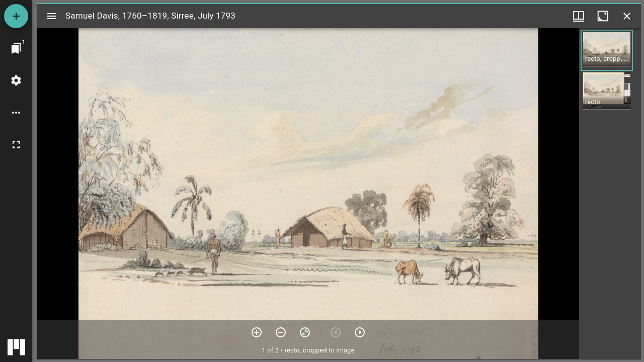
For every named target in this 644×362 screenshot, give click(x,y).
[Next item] (360, 332)
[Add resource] (16, 16)
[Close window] (627, 16)
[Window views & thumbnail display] (579, 16)
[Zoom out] (281, 332)
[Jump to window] (16, 48)
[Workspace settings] (16, 80)
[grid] (610, 194)
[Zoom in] (257, 332)
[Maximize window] (603, 16)
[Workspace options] (16, 113)
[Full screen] (16, 145)
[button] (607, 50)
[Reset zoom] (305, 332)
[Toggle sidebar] (51, 16)
